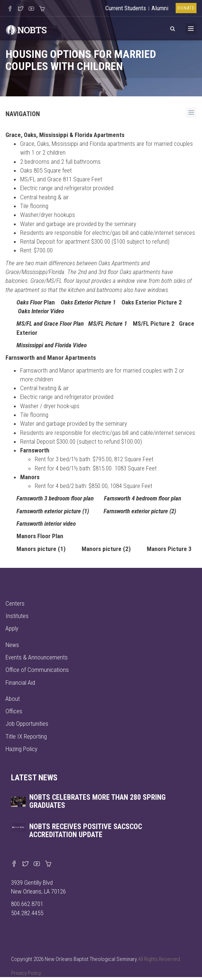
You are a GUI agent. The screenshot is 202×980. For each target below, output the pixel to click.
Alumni (160, 8)
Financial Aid (20, 683)
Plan (36, 302)
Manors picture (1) (41, 549)
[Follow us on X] (21, 9)
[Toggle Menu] (191, 29)
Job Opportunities (27, 724)
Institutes (17, 616)
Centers (15, 603)
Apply (12, 628)
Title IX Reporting (26, 736)
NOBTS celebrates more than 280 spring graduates (98, 801)
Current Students (126, 8)
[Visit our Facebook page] (14, 864)
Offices (14, 711)
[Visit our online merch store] (42, 9)
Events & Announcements (37, 657)
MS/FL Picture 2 (154, 323)
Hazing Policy (21, 749)
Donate (186, 8)
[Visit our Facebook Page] (10, 9)
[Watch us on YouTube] (31, 9)
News (12, 645)
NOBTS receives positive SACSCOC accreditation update (86, 831)
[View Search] (172, 27)
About (13, 699)
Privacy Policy (26, 973)
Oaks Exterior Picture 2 (152, 302)
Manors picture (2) (106, 549)
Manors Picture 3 (169, 549)
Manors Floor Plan (40, 536)
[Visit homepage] (26, 29)
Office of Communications (37, 670)
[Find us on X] (25, 864)
